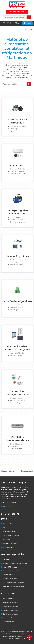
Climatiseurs (7, 559)
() (17, 23)
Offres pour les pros (10, 618)
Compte (27, 23)
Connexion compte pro (11, 610)
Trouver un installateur (11, 535)
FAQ (5, 528)
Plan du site (21, 638)
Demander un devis (10, 532)
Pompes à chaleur (9, 575)
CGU (25, 636)
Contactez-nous (27, 471)
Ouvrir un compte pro (10, 614)
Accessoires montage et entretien (14, 582)
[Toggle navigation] (7, 23)
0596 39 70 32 (8, 506)
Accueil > (24, 29)
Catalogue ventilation (10, 606)
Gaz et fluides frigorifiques (12, 571)
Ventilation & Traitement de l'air (14, 586)
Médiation (12, 638)
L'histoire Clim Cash (10, 524)
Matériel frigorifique (10, 567)
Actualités (7, 539)
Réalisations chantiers (11, 543)
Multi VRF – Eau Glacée (11, 602)
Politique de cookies (15, 636)
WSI (23, 634)
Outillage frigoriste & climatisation (15, 563)
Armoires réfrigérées (10, 579)
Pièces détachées (9, 598)
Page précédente (7, 471)
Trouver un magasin (17, 12)
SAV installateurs (9, 622)
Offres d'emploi (9, 547)
